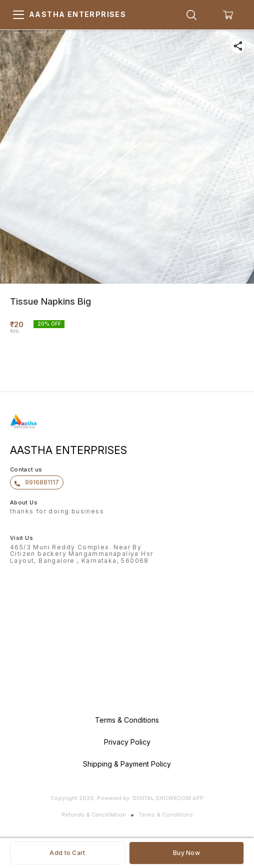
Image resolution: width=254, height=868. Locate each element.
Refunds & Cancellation (94, 815)
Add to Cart (67, 853)
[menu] (18, 15)
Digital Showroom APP (168, 798)
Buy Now (186, 853)
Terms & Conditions (166, 815)
